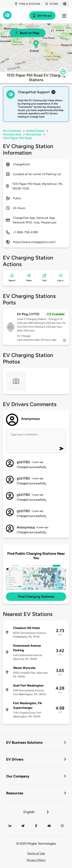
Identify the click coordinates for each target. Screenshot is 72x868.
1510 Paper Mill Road (17, 138)
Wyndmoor (34, 134)
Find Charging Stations (36, 597)
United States (35, 131)
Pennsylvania (12, 134)
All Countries (12, 131)
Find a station (27, 4)
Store (52, 4)
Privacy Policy (36, 860)
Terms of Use (36, 853)
